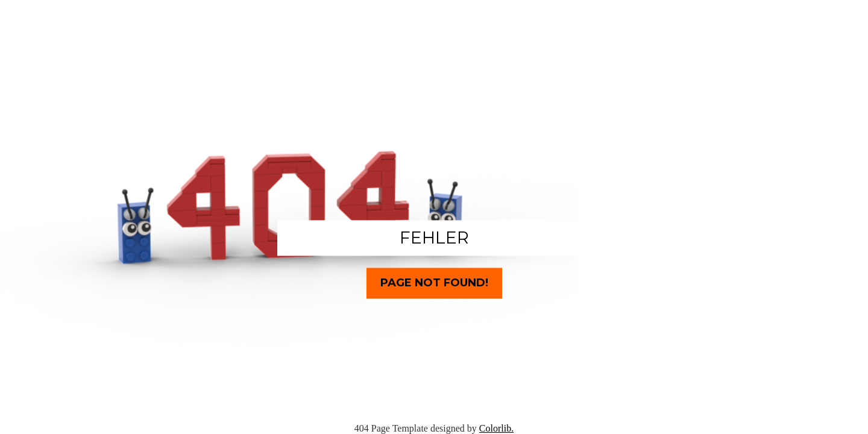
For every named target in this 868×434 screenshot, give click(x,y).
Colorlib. (496, 428)
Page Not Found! (434, 283)
